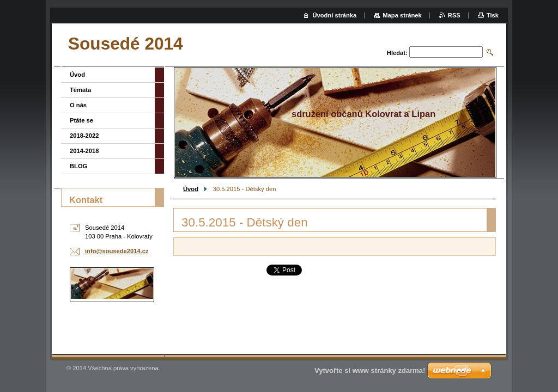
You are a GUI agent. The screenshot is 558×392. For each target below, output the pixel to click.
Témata (80, 90)
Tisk (493, 15)
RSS (454, 15)
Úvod (191, 189)
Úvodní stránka (334, 15)
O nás (78, 105)
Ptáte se (81, 120)
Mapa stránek (402, 15)
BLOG (78, 166)
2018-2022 (84, 136)
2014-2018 (84, 151)
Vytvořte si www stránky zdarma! (370, 370)
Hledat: (397, 53)
